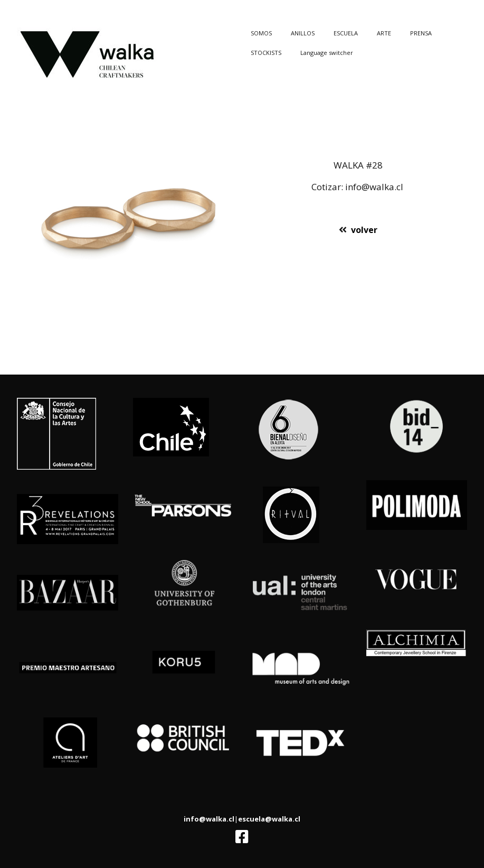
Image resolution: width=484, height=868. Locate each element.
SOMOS (261, 33)
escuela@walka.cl (269, 819)
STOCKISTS (266, 53)
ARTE (384, 33)
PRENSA (421, 33)
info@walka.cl (209, 819)
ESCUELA (346, 33)
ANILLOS (303, 33)
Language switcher (327, 53)
